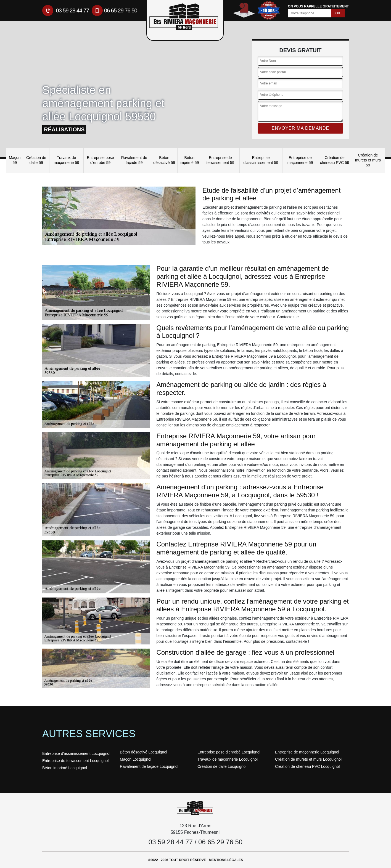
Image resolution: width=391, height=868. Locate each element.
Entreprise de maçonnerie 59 (300, 160)
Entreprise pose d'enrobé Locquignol (229, 752)
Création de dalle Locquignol (222, 766)
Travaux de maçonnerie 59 (66, 160)
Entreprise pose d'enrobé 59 (101, 160)
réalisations (64, 129)
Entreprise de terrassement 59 (220, 160)
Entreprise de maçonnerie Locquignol (307, 752)
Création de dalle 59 (36, 160)
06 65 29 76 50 (114, 10)
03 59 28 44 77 (66, 10)
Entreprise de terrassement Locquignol (75, 761)
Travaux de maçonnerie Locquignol (228, 759)
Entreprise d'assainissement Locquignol (76, 753)
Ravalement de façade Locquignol (149, 766)
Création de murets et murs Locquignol (308, 759)
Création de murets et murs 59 (368, 160)
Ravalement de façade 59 (134, 160)
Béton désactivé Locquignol (143, 752)
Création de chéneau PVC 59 (335, 160)
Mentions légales (226, 860)
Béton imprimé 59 (189, 160)
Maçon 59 (15, 160)
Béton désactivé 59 (164, 160)
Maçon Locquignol (136, 759)
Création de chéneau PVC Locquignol (307, 766)
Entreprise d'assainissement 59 (261, 160)
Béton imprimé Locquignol (65, 768)
